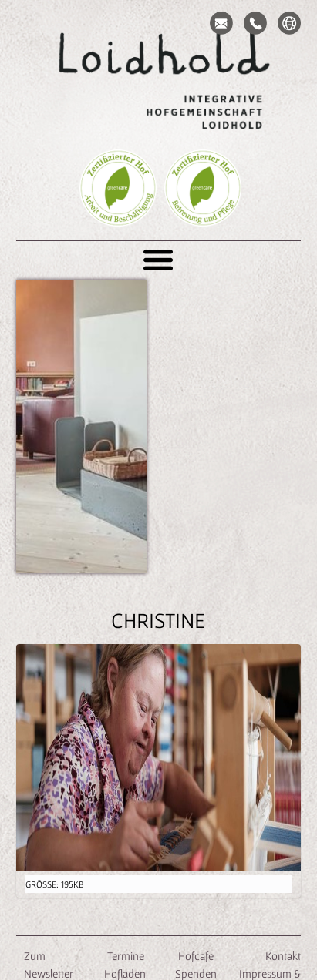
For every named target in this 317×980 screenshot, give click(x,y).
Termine (125, 956)
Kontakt (283, 956)
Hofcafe (196, 956)
